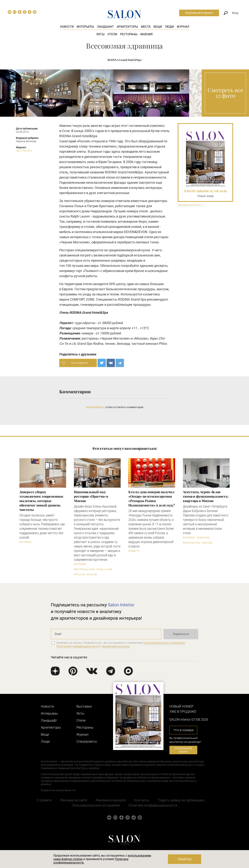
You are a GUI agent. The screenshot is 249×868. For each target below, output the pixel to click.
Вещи (158, 27)
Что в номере (183, 730)
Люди (169, 27)
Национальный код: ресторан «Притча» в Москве (91, 496)
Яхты (100, 34)
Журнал (183, 27)
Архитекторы (127, 27)
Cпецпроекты (87, 741)
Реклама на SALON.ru (190, 205)
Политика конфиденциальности (153, 805)
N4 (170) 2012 (24, 151)
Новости (67, 27)
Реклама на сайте (74, 800)
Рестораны (129, 34)
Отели (112, 34)
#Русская (80, 575)
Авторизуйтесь (95, 407)
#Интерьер (25, 542)
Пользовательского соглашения (164, 643)
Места (146, 27)
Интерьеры (85, 27)
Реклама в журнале (111, 800)
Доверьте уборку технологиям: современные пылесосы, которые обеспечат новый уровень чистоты (41, 501)
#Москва (92, 575)
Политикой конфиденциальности (78, 646)
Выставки (84, 706)
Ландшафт (105, 27)
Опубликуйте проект (199, 13)
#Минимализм (192, 543)
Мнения (146, 34)
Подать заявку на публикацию (181, 800)
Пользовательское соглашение (96, 805)
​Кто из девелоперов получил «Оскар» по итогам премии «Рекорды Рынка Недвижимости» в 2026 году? (152, 499)
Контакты (142, 800)
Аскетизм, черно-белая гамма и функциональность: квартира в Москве (206, 496)
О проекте (44, 800)
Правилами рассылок (116, 646)
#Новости (134, 551)
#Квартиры (203, 538)
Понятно (185, 859)
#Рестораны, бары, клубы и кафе (93, 569)
